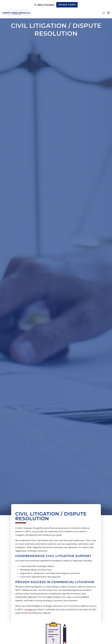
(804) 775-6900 (44, 5)
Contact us (30, 609)
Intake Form (67, 5)
